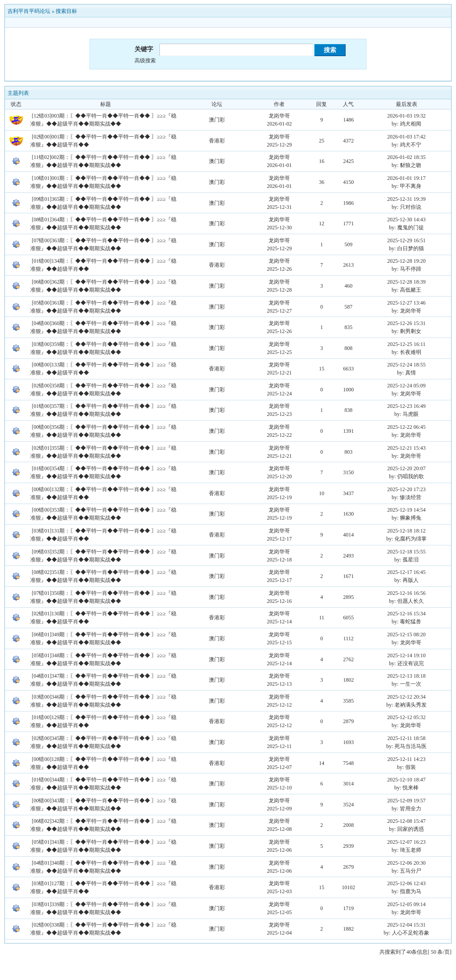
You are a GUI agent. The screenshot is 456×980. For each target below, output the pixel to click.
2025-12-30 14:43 (406, 220)
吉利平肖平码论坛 (29, 11)
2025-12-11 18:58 (407, 738)
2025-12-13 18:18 (406, 676)
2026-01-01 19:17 (406, 178)
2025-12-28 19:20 (406, 261)
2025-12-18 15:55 (406, 552)
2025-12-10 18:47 (406, 780)
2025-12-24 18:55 (406, 365)
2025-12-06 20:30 (406, 863)
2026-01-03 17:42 (406, 137)
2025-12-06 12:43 (406, 883)
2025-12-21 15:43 (406, 448)
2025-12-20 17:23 (406, 489)
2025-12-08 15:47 (406, 821)
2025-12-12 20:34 (406, 697)
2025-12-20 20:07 (406, 468)
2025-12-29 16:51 (406, 240)
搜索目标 (66, 11)
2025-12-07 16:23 (406, 842)
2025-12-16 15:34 (406, 614)
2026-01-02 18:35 (406, 157)
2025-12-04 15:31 (406, 925)
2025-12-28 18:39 (406, 282)
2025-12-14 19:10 (406, 655)
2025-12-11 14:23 (407, 759)
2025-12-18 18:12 (406, 531)
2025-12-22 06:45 (406, 427)
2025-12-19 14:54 (406, 510)
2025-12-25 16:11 (407, 344)
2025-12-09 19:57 (406, 801)
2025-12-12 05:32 (406, 717)
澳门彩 (217, 120)
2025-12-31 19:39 (406, 199)
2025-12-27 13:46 (406, 303)
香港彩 (217, 141)
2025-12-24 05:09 (406, 386)
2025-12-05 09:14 (406, 904)
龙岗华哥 (279, 116)
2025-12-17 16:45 (406, 572)
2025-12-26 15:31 (406, 323)
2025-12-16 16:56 (406, 593)
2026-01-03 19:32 (406, 116)
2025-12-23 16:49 (406, 406)
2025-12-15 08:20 (406, 634)
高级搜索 (145, 61)
